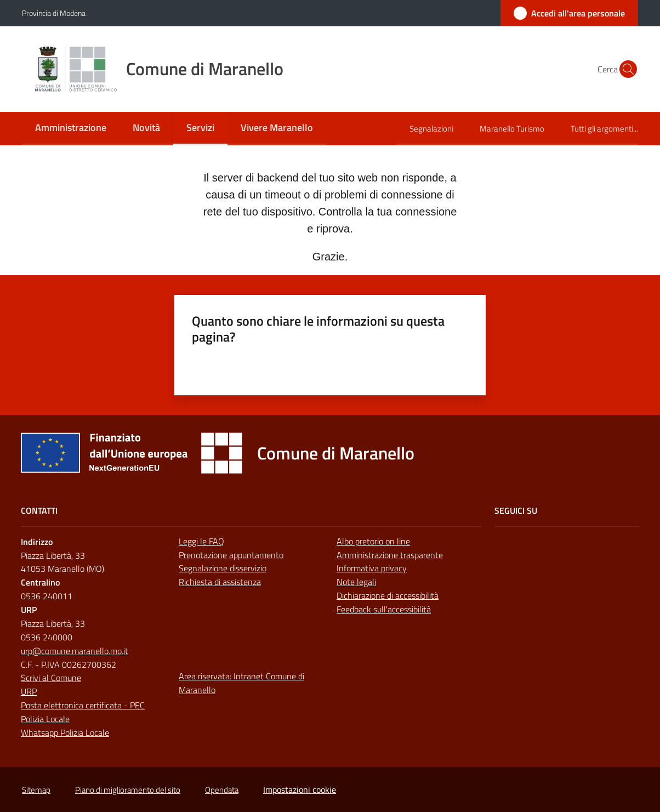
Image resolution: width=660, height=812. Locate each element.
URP (29, 691)
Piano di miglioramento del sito (128, 790)
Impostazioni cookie (300, 790)
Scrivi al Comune (51, 678)
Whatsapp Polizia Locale (65, 732)
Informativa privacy (372, 568)
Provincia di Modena (54, 13)
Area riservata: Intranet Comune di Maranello (241, 683)
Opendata (222, 790)
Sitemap (36, 790)
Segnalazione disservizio (223, 568)
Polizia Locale (45, 719)
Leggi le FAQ (201, 541)
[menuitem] (71, 129)
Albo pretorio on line (373, 541)
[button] (625, 69)
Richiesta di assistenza (220, 582)
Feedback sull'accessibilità (384, 609)
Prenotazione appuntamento (231, 555)
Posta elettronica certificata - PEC (83, 705)
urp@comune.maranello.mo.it (75, 651)
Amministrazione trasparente (390, 555)
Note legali (356, 582)
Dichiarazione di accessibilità (388, 595)
